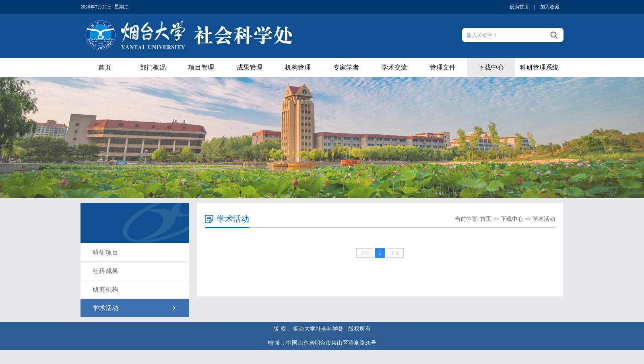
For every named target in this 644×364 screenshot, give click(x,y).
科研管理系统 (539, 67)
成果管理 (250, 67)
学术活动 (105, 308)
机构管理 (298, 67)
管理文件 (443, 67)
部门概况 (153, 67)
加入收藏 (550, 7)
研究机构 (105, 289)
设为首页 (519, 7)
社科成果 (105, 271)
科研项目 (105, 252)
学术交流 (394, 67)
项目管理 (201, 67)
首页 (105, 67)
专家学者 (346, 67)
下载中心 (491, 67)
